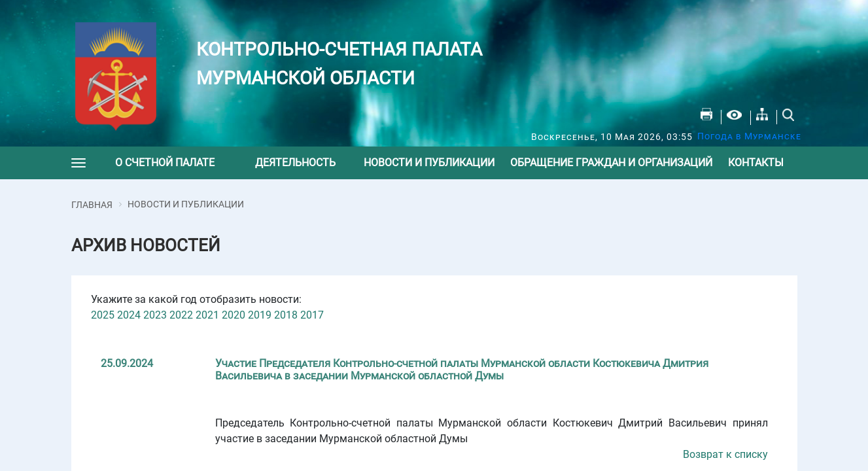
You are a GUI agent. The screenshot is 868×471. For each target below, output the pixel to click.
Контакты (756, 163)
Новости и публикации (429, 163)
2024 (129, 315)
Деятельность (295, 163)
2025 (103, 315)
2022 (181, 315)
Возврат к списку (725, 454)
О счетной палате (165, 163)
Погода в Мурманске (749, 136)
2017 (312, 315)
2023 (155, 315)
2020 (234, 315)
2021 (207, 315)
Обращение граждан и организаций (611, 163)
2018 (286, 315)
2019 (260, 315)
